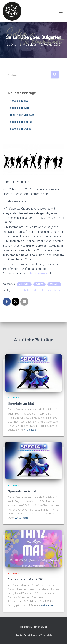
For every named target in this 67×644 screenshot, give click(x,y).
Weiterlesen (31, 430)
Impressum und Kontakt (33, 627)
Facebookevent (40, 273)
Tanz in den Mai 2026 (22, 115)
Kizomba (47, 290)
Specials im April (20, 108)
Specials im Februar (22, 122)
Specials (54, 284)
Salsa (57, 290)
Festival (35, 290)
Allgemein (24, 284)
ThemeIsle (46, 635)
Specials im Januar (21, 129)
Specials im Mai (19, 101)
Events (39, 284)
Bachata (25, 290)
